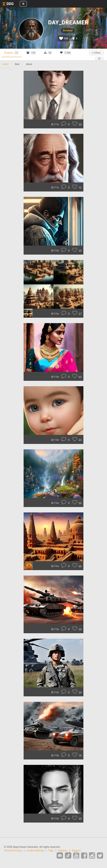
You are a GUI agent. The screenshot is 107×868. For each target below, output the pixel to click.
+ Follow (96, 53)
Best (17, 64)
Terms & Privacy (13, 851)
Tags (51, 851)
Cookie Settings (35, 851)
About (29, 64)
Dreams (11, 53)
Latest (5, 64)
